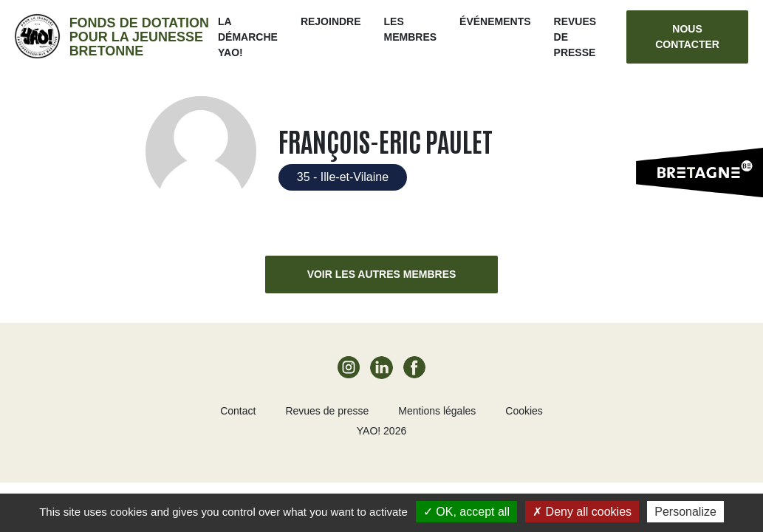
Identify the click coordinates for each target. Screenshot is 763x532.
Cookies (524, 411)
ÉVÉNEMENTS (495, 21)
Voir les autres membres (382, 274)
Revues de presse (327, 411)
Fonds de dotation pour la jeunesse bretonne (139, 37)
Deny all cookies (582, 512)
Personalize (685, 512)
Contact (238, 411)
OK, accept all (466, 512)
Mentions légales (437, 411)
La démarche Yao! (248, 37)
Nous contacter (687, 37)
